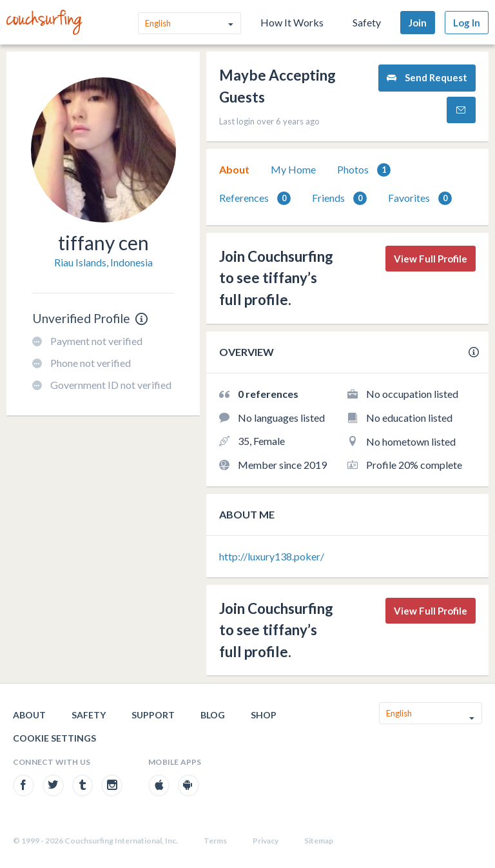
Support (153, 715)
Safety (367, 22)
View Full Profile (431, 259)
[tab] (234, 170)
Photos (364, 170)
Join (418, 23)
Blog (213, 715)
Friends (339, 198)
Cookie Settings (54, 738)
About (234, 169)
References (255, 198)
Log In (467, 23)
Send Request (427, 78)
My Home (293, 169)
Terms (215, 841)
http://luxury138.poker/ (272, 556)
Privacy (266, 841)
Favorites (420, 198)
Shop (264, 715)
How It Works (292, 22)
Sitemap (319, 841)
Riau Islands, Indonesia (103, 262)
